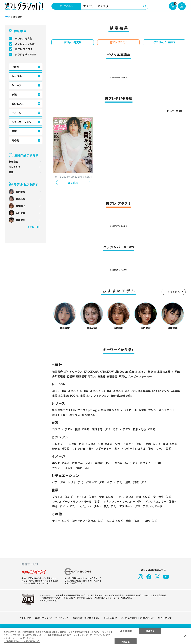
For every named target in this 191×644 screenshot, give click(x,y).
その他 (15, 140)
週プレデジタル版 (25, 44)
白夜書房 (112, 376)
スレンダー (65, 444)
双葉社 (123, 376)
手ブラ (61, 521)
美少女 (61, 463)
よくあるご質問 (129, 618)
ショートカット (130, 444)
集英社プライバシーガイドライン (52, 618)
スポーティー (108, 448)
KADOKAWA (91, 372)
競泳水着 (102, 429)
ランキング (15, 167)
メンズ (115, 521)
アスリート (130, 506)
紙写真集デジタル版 (64, 410)
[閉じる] (185, 636)
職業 (14, 131)
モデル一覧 (33, 227)
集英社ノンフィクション (95, 396)
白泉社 (101, 376)
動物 (133, 521)
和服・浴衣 (145, 429)
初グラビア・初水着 (88, 521)
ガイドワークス (73, 372)
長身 (171, 444)
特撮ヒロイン (65, 506)
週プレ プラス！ (24, 49)
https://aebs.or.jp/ (49, 600)
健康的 (61, 448)
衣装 (14, 94)
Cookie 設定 (110, 618)
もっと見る (174, 292)
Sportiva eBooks (121, 396)
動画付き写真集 (110, 410)
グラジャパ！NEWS (26, 54)
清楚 (84, 468)
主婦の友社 (164, 372)
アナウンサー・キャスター (124, 501)
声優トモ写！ (60, 415)
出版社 (15, 67)
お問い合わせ (147, 618)
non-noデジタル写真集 (166, 391)
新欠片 (92, 376)
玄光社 (133, 372)
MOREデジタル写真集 (138, 391)
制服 (83, 429)
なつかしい (126, 463)
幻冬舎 (142, 372)
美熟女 (104, 463)
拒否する (150, 630)
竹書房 (71, 376)
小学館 (176, 372)
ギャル (164, 448)
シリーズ (16, 85)
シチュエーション (21, 122)
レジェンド (90, 506)
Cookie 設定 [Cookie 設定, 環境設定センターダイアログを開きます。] (126, 630)
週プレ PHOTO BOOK (65, 391)
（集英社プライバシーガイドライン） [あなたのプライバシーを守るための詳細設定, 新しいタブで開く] (22, 641)
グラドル (64, 497)
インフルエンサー (161, 501)
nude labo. (88, 415)
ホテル (115, 482)
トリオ (76, 482)
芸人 (111, 506)
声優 (144, 497)
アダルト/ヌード (153, 506)
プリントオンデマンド (161, 410)
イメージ (17, 113)
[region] (95, 636)
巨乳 (88, 444)
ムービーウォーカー (140, 376)
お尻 (106, 444)
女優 (107, 497)
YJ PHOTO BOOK (90, 391)
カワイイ (151, 463)
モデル (125, 497)
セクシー (64, 468)
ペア (59, 482)
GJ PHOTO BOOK (112, 391)
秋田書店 (57, 372)
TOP (8, 17)
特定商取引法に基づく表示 (87, 618)
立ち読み (73, 183)
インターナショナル (138, 448)
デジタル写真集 (24, 38)
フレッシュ (83, 448)
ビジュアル (18, 104)
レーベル (17, 76)
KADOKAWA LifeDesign (114, 372)
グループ (96, 482)
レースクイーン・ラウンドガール (77, 501)
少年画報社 (59, 376)
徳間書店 (81, 376)
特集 (11, 172)
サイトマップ (165, 618)
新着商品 (13, 162)
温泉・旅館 (137, 482)
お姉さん (83, 463)
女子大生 (163, 497)
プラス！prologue (88, 410)
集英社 (152, 372)
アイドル (87, 497)
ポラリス (75, 415)
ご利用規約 (25, 618)
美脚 (153, 444)
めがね (122, 429)
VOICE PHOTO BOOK (134, 410)
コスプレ (63, 429)
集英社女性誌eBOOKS (65, 396)
